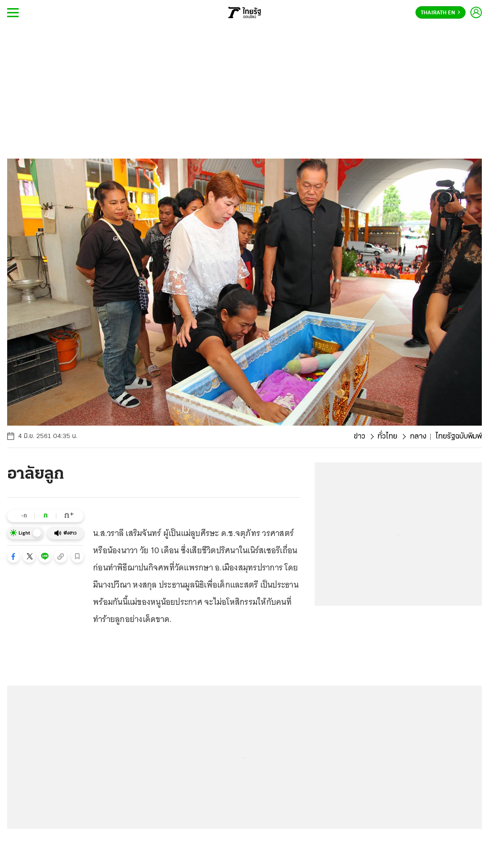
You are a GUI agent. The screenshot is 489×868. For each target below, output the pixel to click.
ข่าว (360, 437)
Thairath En (441, 13)
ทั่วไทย (388, 437)
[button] (13, 557)
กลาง (418, 437)
